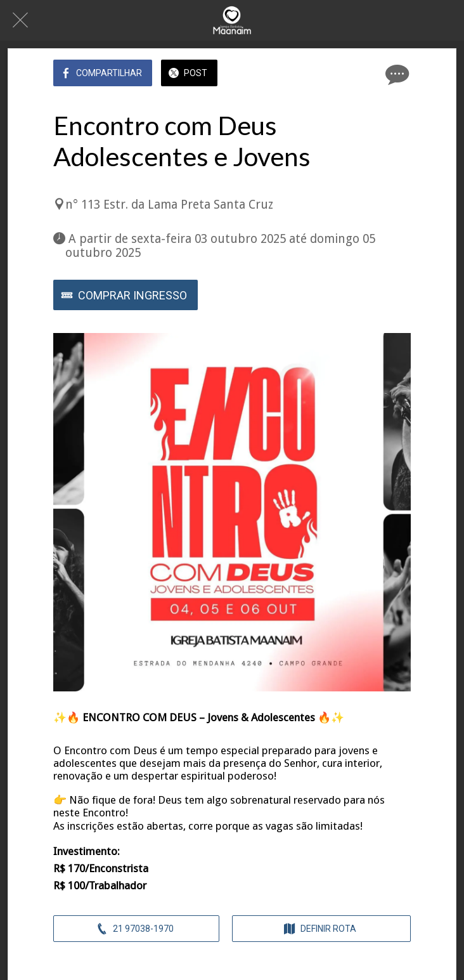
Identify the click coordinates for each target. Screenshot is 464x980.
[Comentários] (396, 74)
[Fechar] (20, 20)
